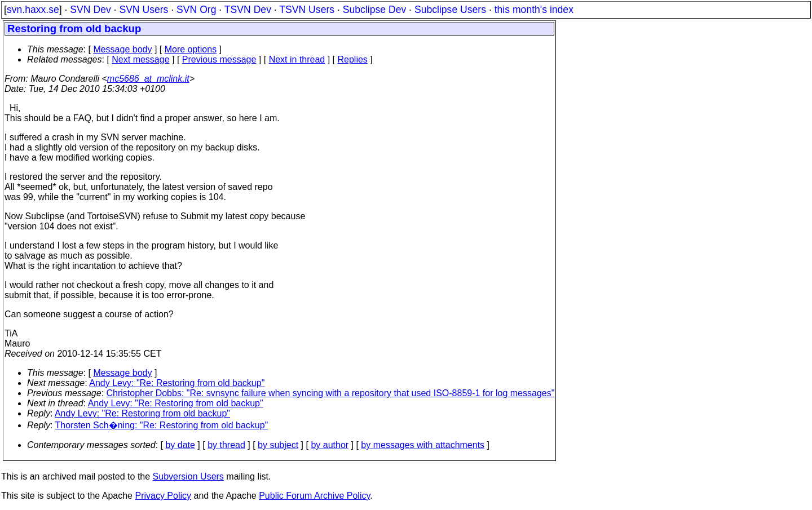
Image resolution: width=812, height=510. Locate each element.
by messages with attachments (423, 445)
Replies (353, 59)
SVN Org (196, 10)
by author (330, 445)
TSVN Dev (248, 10)
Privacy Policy (163, 496)
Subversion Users (188, 476)
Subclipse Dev (374, 10)
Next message (140, 59)
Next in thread (297, 59)
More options (191, 49)
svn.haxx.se (33, 10)
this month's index (534, 10)
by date (180, 445)
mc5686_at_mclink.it (148, 79)
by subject (278, 445)
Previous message (219, 59)
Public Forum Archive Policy (314, 496)
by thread (226, 445)
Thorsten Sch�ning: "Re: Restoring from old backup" (162, 425)
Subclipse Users (450, 10)
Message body (122, 49)
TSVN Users (307, 10)
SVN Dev (90, 10)
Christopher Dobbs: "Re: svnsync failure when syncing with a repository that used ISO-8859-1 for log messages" (331, 393)
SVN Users (144, 10)
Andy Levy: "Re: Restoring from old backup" (177, 383)
